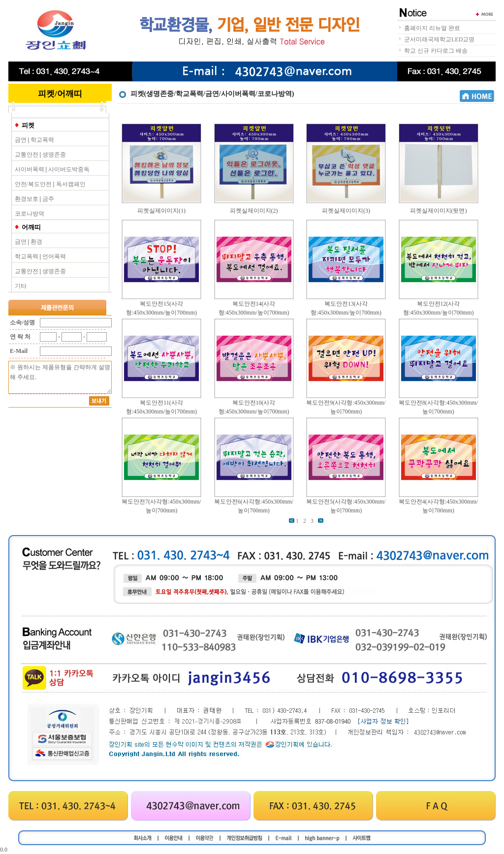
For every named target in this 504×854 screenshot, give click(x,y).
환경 (36, 242)
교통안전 (27, 155)
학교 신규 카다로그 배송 (436, 51)
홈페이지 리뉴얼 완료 (432, 28)
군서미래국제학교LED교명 (439, 39)
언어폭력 (54, 256)
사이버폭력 (30, 169)
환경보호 (27, 199)
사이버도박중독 (69, 169)
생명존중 (54, 155)
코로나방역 (30, 214)
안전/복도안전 (33, 184)
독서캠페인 (71, 184)
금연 (21, 140)
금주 (48, 199)
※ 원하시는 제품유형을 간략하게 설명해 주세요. (60, 377)
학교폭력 (42, 140)
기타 (21, 286)
